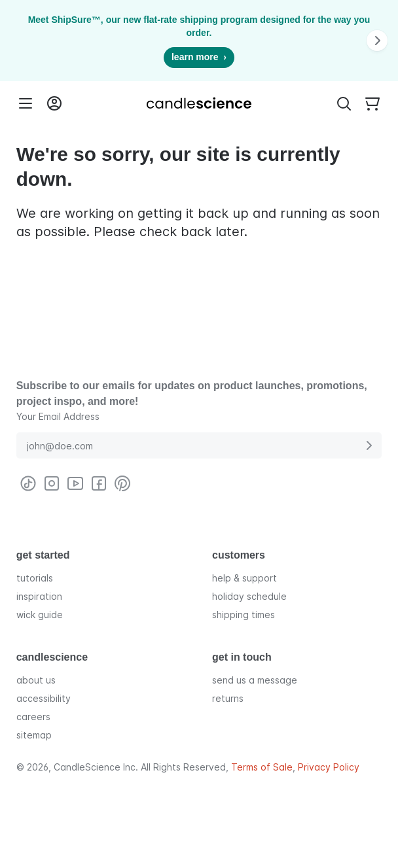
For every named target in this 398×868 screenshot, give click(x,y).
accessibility (44, 698)
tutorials (35, 577)
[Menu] (26, 103)
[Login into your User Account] (54, 103)
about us (36, 679)
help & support (244, 577)
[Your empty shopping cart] (372, 103)
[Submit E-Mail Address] (369, 445)
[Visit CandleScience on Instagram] (52, 483)
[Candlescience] (199, 103)
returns (228, 698)
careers (33, 716)
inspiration (39, 596)
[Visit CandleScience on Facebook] (99, 483)
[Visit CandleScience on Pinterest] (122, 483)
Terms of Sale (262, 767)
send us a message (255, 679)
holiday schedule (249, 596)
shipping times (244, 614)
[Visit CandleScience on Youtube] (75, 483)
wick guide (40, 614)
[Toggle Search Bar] (344, 103)
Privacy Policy (329, 767)
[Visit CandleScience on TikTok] (28, 483)
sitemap (34, 734)
